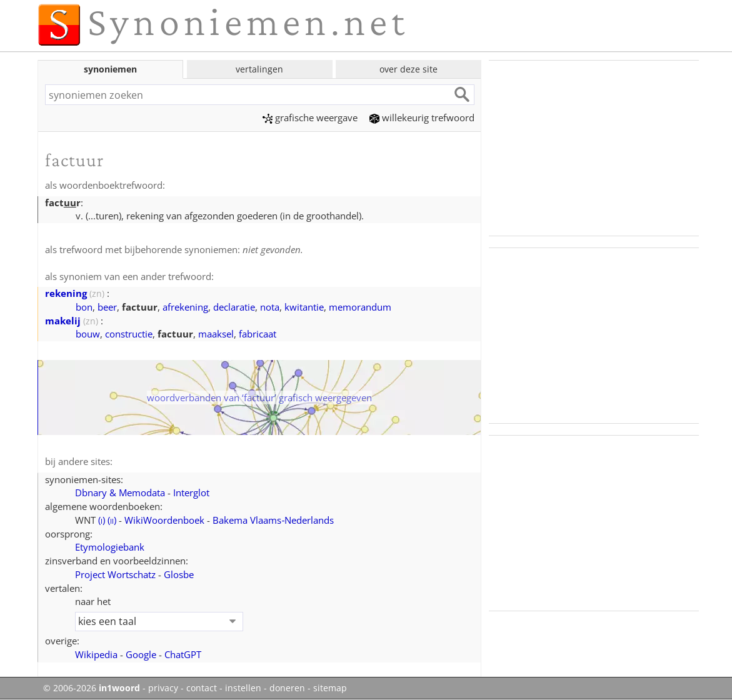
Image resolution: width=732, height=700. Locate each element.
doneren (287, 688)
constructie (129, 334)
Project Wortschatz (115, 574)
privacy (163, 688)
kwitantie (304, 307)
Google (141, 654)
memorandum (360, 307)
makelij (63, 321)
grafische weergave (310, 117)
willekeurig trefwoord (422, 117)
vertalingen (259, 69)
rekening (66, 293)
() (102, 520)
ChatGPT (183, 654)
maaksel (216, 334)
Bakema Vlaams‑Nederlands (273, 520)
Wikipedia (96, 654)
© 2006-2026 (92, 688)
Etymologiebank (110, 547)
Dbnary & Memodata (120, 492)
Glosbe (179, 574)
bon (84, 307)
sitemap (330, 688)
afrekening (185, 307)
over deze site (409, 69)
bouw (88, 334)
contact (202, 688)
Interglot (191, 492)
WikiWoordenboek (164, 520)
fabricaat (258, 334)
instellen (243, 688)
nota (270, 307)
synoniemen (110, 69)
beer (107, 307)
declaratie (234, 307)
